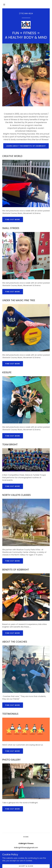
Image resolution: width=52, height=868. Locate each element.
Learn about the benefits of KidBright (26, 146)
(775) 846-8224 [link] (26, 13)
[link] (26, 25)
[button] (4, 5)
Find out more (13, 220)
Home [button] (26, 837)
